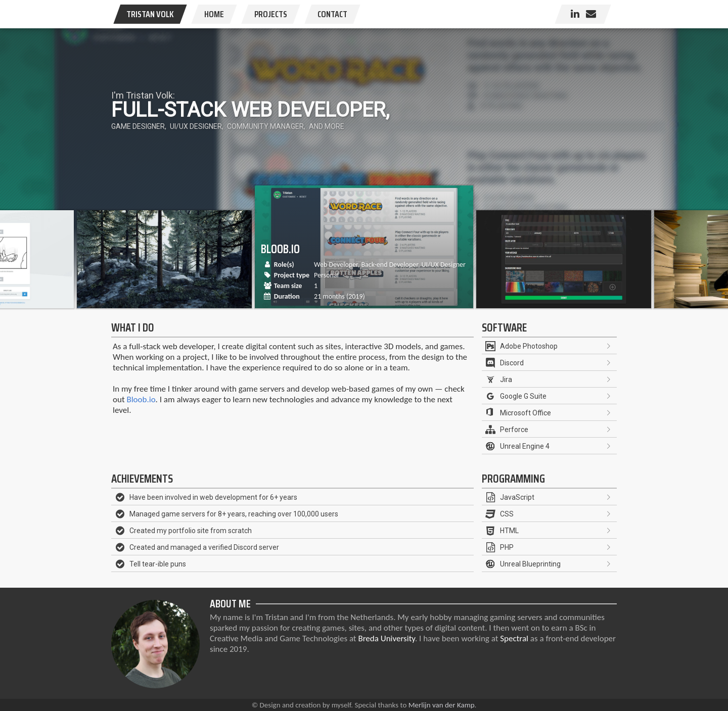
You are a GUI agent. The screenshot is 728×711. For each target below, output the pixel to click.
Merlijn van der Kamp (442, 705)
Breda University (386, 638)
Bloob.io (141, 399)
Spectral (514, 638)
